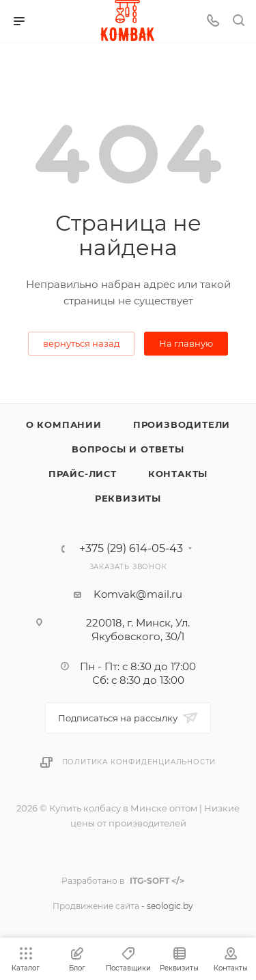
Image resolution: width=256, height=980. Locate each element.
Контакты (178, 474)
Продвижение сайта (96, 906)
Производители (182, 424)
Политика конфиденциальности (139, 762)
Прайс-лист (83, 474)
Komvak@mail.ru (138, 594)
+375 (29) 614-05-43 (131, 549)
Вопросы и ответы (128, 449)
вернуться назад (81, 343)
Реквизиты (128, 498)
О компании (64, 424)
